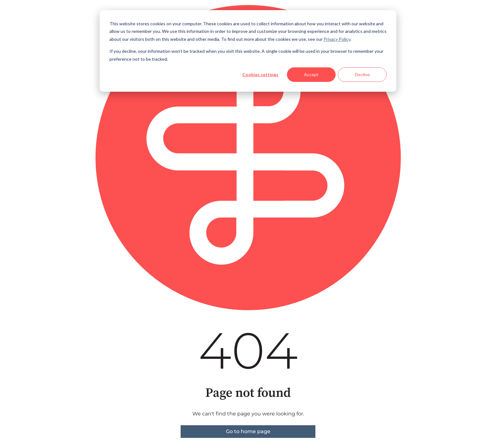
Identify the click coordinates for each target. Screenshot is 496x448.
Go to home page (248, 431)
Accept (311, 74)
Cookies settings (260, 74)
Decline (362, 74)
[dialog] (248, 51)
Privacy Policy (337, 39)
